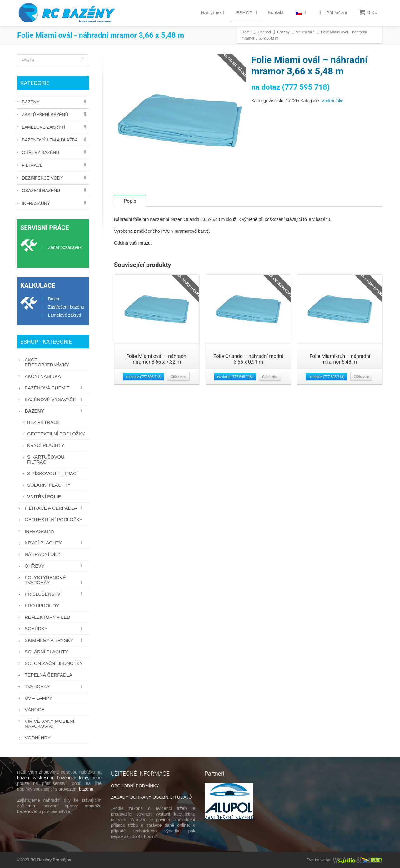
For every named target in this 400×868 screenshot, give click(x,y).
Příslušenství (55, 594)
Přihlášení (332, 13)
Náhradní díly (43, 554)
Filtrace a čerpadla (55, 508)
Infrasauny (36, 203)
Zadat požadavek (65, 247)
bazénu (86, 789)
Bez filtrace (44, 422)
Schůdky (55, 629)
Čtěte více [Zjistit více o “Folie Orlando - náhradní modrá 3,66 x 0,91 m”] (270, 383)
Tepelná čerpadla (48, 675)
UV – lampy (38, 698)
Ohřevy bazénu (41, 152)
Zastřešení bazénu (66, 307)
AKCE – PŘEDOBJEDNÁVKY (47, 362)
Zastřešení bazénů (45, 115)
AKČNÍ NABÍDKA (43, 376)
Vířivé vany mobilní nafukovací (50, 724)
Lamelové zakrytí (43, 127)
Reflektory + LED (47, 617)
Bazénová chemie (55, 388)
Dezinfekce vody (42, 178)
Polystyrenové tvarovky (55, 580)
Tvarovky (55, 686)
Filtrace (32, 165)
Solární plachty (49, 485)
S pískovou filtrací (52, 473)
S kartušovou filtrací (46, 459)
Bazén (54, 299)
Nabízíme (213, 12)
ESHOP (247, 12)
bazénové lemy (72, 778)
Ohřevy (55, 566)
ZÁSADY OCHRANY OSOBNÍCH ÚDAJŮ (151, 797)
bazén (23, 778)
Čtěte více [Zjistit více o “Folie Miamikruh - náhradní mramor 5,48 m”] (362, 383)
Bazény (31, 102)
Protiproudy (42, 605)
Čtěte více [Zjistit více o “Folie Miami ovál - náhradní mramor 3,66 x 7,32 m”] (178, 383)
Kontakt (276, 12)
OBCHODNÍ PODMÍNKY (135, 786)
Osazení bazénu (41, 191)
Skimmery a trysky (55, 640)
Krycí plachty (46, 445)
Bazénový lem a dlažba (50, 140)
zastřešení (43, 778)
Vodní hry (38, 738)
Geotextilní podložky (56, 434)
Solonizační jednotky (54, 663)
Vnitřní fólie (332, 101)
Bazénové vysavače (55, 399)
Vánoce (35, 709)
